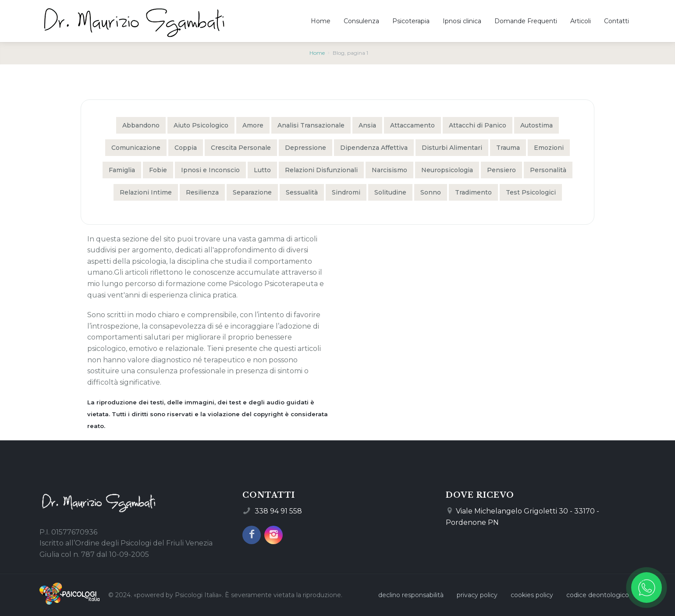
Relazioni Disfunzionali (321, 170)
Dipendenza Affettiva (374, 148)
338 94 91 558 (278, 511)
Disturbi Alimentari (452, 148)
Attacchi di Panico (478, 125)
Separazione (252, 192)
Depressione (306, 148)
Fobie (158, 170)
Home (317, 53)
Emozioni (549, 148)
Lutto (262, 170)
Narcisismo (389, 170)
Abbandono (141, 125)
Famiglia (122, 170)
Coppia (186, 148)
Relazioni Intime (146, 192)
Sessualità (302, 192)
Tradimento (473, 192)
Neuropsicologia (447, 170)
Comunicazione (136, 148)
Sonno (431, 192)
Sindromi (346, 192)
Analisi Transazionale (311, 125)
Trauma (508, 148)
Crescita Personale (241, 148)
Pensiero (501, 170)
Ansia (367, 125)
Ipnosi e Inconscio (210, 170)
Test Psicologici (531, 192)
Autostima (536, 125)
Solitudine (390, 192)
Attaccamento (412, 125)
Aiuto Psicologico (201, 125)
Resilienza (202, 192)
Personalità (548, 170)
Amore (253, 125)
